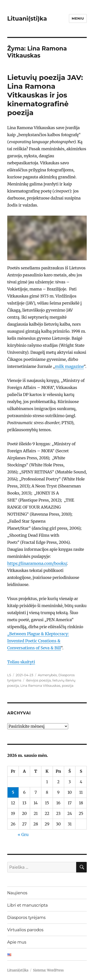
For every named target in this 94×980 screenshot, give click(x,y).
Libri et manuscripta (28, 905)
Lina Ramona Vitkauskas (40, 685)
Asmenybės (47, 675)
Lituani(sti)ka (27, 19)
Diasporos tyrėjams (26, 918)
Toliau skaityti (21, 662)
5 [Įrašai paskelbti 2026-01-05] (13, 792)
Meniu (78, 18)
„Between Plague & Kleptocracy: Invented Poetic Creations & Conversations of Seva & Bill (38, 641)
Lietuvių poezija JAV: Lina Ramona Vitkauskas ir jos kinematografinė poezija (45, 95)
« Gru (23, 835)
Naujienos (17, 893)
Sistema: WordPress (49, 970)
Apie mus (17, 942)
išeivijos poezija (38, 680)
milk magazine (69, 366)
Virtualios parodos (25, 930)
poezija (68, 685)
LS (9, 675)
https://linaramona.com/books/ (37, 563)
